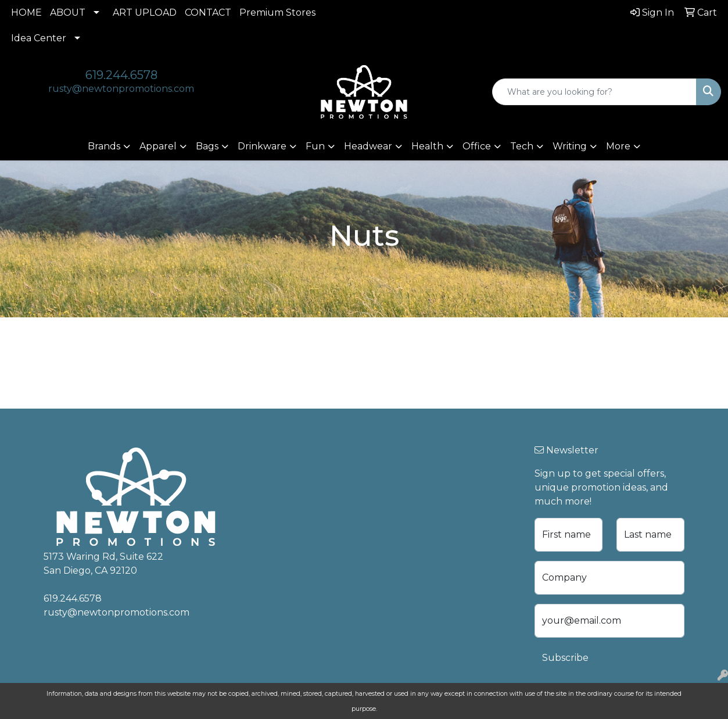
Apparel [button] (158, 146)
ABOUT (68, 12)
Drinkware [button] (262, 146)
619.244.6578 (121, 75)
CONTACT (208, 12)
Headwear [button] (368, 146)
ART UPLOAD (145, 12)
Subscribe (565, 658)
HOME (26, 12)
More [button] (618, 146)
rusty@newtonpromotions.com (121, 89)
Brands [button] (104, 146)
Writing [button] (570, 146)
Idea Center (39, 38)
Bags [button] (207, 146)
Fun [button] (315, 146)
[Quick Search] (594, 92)
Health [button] (427, 146)
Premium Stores (277, 12)
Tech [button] (522, 146)
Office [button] (477, 146)
